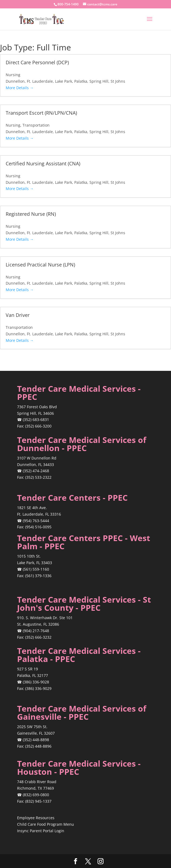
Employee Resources (36, 818)
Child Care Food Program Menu (46, 824)
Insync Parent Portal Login (41, 831)
